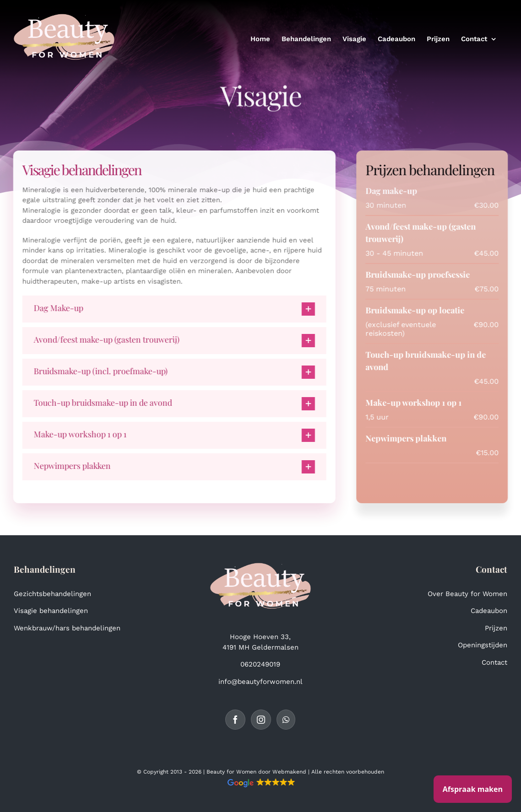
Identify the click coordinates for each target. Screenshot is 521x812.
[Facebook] (235, 720)
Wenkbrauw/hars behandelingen (67, 628)
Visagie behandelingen (51, 611)
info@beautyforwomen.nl (260, 682)
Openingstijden (483, 645)
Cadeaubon (489, 611)
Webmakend (289, 772)
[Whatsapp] (286, 720)
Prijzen (496, 628)
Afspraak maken (473, 789)
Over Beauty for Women (467, 594)
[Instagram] (261, 720)
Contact (494, 662)
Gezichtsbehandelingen (52, 594)
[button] (173, 309)
